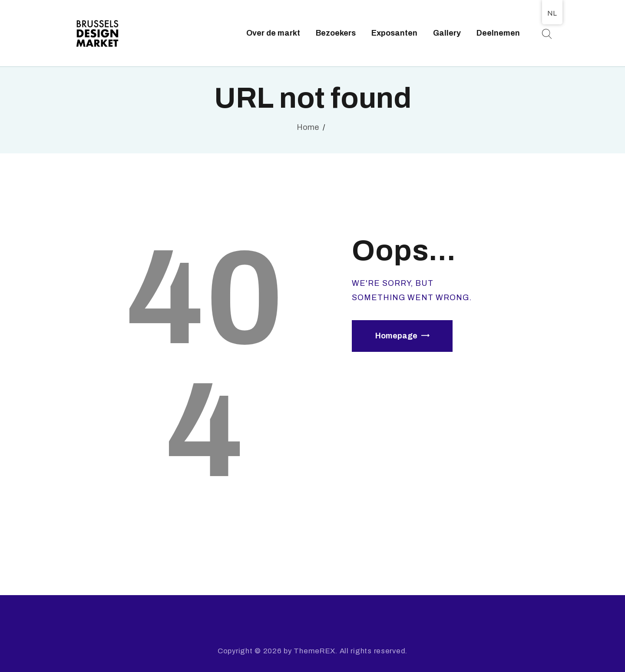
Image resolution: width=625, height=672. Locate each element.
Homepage (396, 336)
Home (308, 127)
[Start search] (547, 34)
